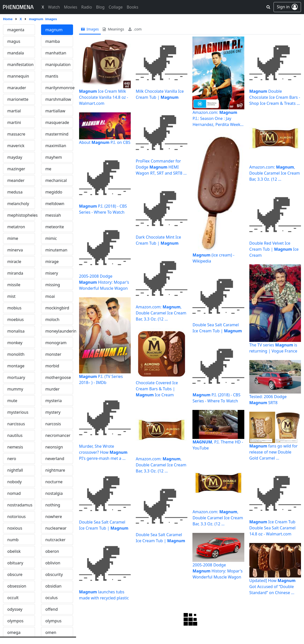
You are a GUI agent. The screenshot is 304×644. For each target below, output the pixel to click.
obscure (15, 574)
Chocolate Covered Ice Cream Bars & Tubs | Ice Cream (157, 389)
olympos (15, 621)
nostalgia (54, 493)
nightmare (55, 470)
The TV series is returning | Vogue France (273, 348)
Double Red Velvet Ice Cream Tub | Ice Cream (274, 249)
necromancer (58, 435)
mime (13, 238)
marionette (18, 99)
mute (12, 401)
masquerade (57, 122)
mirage (52, 262)
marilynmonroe (59, 88)
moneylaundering (59, 331)
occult (13, 598)
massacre (16, 134)
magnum (54, 30)
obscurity (54, 574)
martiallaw (55, 111)
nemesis (15, 447)
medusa (15, 192)
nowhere (54, 517)
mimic (51, 238)
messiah (53, 215)
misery (52, 273)
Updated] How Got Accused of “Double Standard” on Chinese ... (273, 587)
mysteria (54, 401)
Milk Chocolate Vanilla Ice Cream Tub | (160, 94)
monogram (56, 343)
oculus (52, 598)
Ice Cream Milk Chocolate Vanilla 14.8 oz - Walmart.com (104, 97)
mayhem (54, 157)
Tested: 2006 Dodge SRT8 (268, 400)
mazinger (16, 169)
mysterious (18, 412)
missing (53, 285)
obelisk (14, 551)
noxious (15, 528)
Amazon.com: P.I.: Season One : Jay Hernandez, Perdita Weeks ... (217, 119)
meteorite (55, 227)
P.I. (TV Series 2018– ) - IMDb (101, 379)
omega (14, 632)
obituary (15, 563)
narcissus (16, 424)
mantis (52, 76)
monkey (15, 343)
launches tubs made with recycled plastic (104, 595)
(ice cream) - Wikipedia (213, 258)
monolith (16, 354)
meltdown (55, 204)
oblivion (53, 563)
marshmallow (58, 99)
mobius (14, 308)
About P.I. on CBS (105, 142)
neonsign (54, 447)
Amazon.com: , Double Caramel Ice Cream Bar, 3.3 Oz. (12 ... (161, 313)
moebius (15, 319)
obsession (17, 586)
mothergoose (58, 377)
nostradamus (20, 505)
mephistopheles (21, 215)
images (90, 29)
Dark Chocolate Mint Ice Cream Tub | (158, 240)
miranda (15, 273)
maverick (16, 146)
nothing (53, 505)
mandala (16, 53)
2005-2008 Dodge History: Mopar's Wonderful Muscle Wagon (104, 282)
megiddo (54, 192)
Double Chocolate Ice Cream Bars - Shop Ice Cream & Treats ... (275, 97)
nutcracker (55, 540)
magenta (16, 30)
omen (51, 632)
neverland (55, 459)
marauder (17, 88)
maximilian (56, 146)
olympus (53, 621)
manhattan (56, 53)
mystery (53, 412)
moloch (52, 319)
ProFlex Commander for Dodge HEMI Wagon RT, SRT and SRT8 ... (161, 167)
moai (50, 296)
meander (16, 180)
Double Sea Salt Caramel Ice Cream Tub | (104, 525)
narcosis (53, 424)
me (48, 169)
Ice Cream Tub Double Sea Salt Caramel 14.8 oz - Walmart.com (273, 528)
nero (12, 459)
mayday (15, 157)
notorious (16, 517)
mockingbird (57, 308)
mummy (15, 389)
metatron (16, 227)
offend (52, 609)
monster (53, 354)
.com (135, 29)
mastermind (57, 134)
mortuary (16, 377)
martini (14, 122)
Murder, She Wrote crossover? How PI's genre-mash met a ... (103, 452)
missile (14, 285)
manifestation (20, 65)
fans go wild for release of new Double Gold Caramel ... (274, 452)
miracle (14, 262)
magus (14, 41)
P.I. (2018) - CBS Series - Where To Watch (103, 209)
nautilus (15, 435)
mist (11, 296)
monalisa (16, 331)
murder (53, 389)
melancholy (18, 204)
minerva (15, 250)
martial (14, 111)
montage (16, 366)
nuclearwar (56, 528)
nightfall (15, 470)
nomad (14, 493)
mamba (53, 41)
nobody (14, 482)
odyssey (15, 609)
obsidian (53, 586)
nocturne (54, 482)
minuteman (56, 250)
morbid (52, 366)
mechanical (56, 180)
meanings (113, 29)
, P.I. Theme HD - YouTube (218, 445)
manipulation (58, 65)
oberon (52, 551)
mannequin (18, 76)
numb (13, 540)
